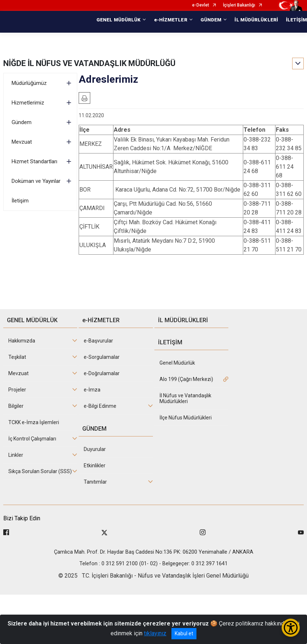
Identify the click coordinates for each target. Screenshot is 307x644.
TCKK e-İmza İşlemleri (34, 422)
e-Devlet (201, 5)
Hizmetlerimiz (28, 103)
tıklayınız (155, 633)
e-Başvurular (98, 341)
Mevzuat (22, 142)
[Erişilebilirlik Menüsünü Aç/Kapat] (291, 628)
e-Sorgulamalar (102, 357)
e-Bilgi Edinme (100, 406)
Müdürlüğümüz (29, 83)
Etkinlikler (95, 465)
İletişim (20, 201)
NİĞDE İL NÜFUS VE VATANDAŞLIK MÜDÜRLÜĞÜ (89, 63)
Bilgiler (16, 406)
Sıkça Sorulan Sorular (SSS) (40, 471)
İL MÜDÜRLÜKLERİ (256, 20)
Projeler (17, 390)
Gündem (22, 122)
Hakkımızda (22, 341)
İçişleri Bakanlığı (239, 5)
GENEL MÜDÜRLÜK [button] (119, 20)
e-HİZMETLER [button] (171, 20)
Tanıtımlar (95, 482)
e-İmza (92, 390)
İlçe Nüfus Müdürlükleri (186, 418)
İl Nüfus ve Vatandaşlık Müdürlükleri (185, 398)
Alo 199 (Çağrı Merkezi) (186, 379)
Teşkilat (17, 357)
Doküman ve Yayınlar (36, 181)
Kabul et (184, 633)
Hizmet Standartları (34, 161)
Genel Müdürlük (177, 363)
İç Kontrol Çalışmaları (32, 439)
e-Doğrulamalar (102, 373)
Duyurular (95, 449)
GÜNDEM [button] (211, 20)
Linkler (16, 455)
